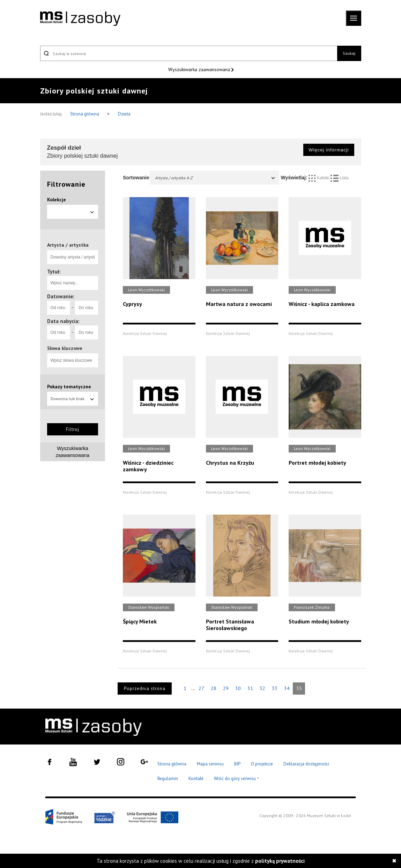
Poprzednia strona (145, 689)
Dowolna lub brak (73, 399)
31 (250, 688)
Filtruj (73, 429)
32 (262, 688)
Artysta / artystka (68, 245)
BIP (237, 764)
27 (201, 688)
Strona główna (85, 114)
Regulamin (168, 779)
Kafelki (320, 178)
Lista (340, 178)
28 (214, 688)
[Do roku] (87, 308)
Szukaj (349, 53)
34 (287, 688)
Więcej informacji (329, 150)
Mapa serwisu (210, 764)
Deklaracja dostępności (306, 764)
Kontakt (196, 779)
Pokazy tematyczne (69, 387)
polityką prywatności (280, 861)
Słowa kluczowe (65, 348)
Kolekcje (57, 200)
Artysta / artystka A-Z (215, 178)
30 (238, 688)
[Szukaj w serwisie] (189, 53)
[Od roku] (59, 308)
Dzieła (124, 114)
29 (226, 688)
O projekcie (262, 764)
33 (275, 688)
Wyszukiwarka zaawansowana (200, 69)
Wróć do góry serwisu (237, 779)
